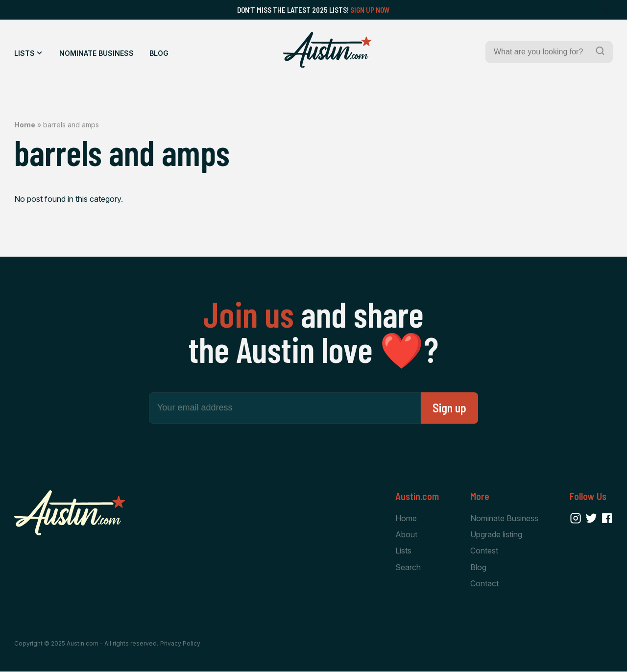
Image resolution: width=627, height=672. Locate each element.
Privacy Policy (180, 644)
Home (25, 125)
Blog (159, 53)
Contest (484, 551)
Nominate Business (96, 53)
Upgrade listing (496, 534)
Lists (24, 53)
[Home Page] (327, 50)
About (406, 534)
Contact (484, 583)
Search (408, 567)
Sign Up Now (370, 10)
